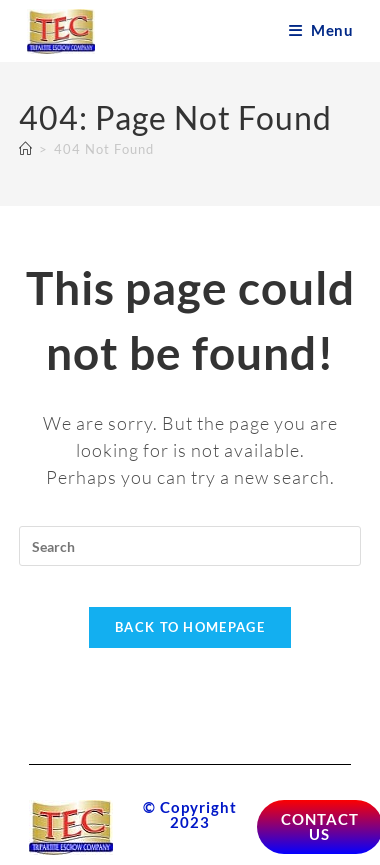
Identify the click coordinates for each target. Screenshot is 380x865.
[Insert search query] (190, 546)
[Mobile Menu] (321, 30)
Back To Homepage (190, 627)
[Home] (26, 149)
